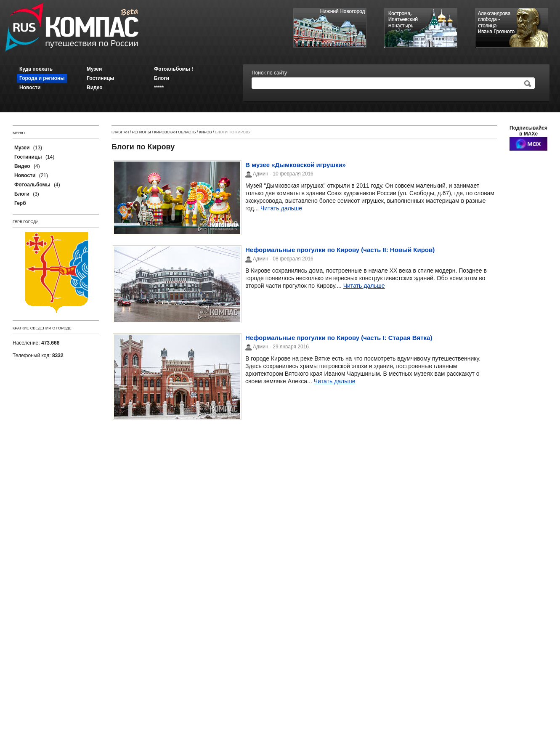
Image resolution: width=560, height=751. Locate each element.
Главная (120, 132)
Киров (206, 132)
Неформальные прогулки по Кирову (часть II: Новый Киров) (340, 250)
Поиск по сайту (269, 73)
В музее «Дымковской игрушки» (296, 165)
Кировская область (175, 132)
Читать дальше (281, 208)
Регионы (142, 132)
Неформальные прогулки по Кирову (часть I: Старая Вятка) (339, 338)
